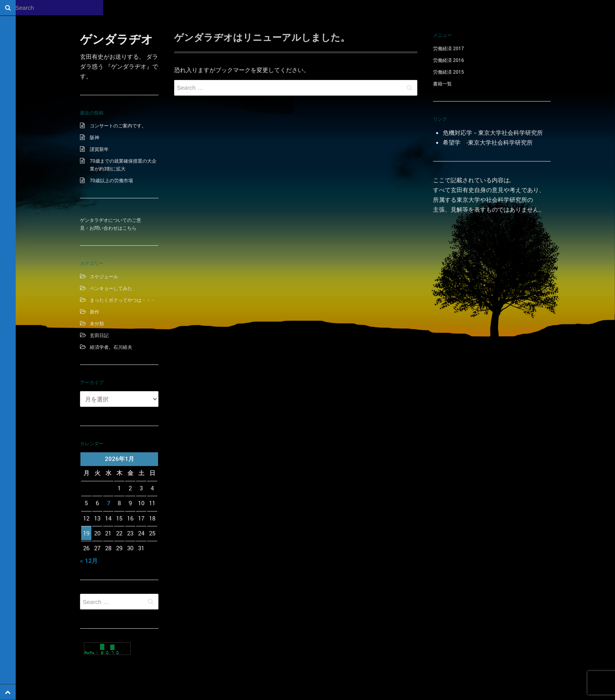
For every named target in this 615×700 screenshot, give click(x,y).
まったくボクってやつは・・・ (123, 300)
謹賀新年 (99, 149)
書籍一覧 (442, 83)
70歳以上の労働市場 (111, 180)
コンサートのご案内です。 (118, 125)
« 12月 (89, 561)
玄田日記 (99, 335)
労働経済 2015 (449, 72)
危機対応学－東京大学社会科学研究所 (493, 132)
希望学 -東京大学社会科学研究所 (488, 142)
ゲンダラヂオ (116, 39)
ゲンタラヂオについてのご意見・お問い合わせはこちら (111, 224)
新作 (95, 312)
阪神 (95, 137)
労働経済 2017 (449, 48)
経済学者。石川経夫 (111, 347)
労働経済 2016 (449, 60)
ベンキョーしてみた (111, 288)
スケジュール (104, 276)
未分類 (97, 323)
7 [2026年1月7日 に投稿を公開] (108, 503)
